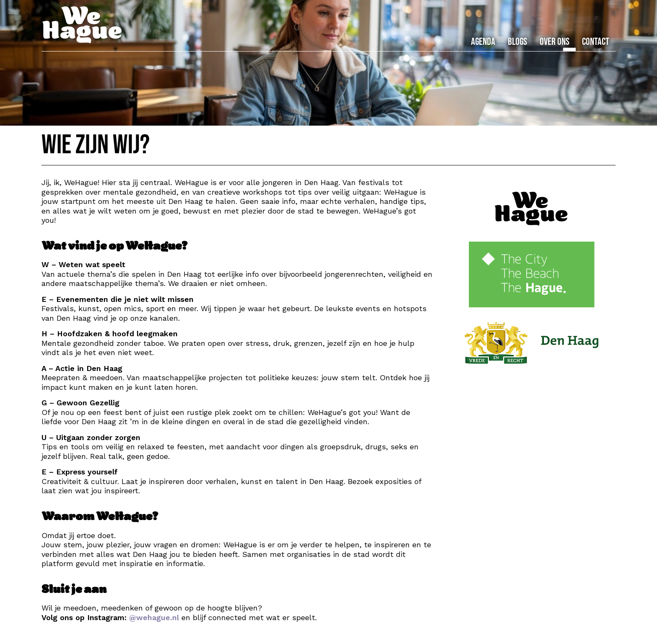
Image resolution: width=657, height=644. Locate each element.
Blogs (517, 42)
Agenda (483, 42)
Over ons (555, 42)
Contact (596, 42)
